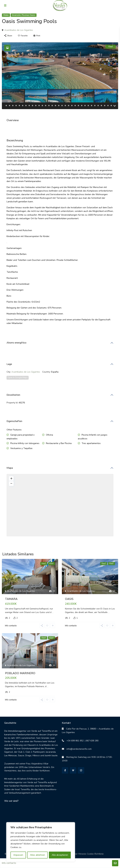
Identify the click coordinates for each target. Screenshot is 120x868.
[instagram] (81, 770)
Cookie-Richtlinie (95, 854)
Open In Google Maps (18, 378)
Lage (9, 364)
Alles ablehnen (37, 855)
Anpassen (18, 855)
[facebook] (65, 770)
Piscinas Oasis (28, 15)
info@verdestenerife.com (78, 749)
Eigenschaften (14, 421)
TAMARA (11, 599)
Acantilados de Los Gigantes (19, 30)
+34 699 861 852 (74, 741)
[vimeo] (73, 770)
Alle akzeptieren (60, 855)
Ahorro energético (16, 343)
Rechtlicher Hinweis (76, 854)
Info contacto (11, 626)
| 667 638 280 (91, 741)
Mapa (10, 468)
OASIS (69, 599)
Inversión (16, 15)
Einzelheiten (13, 395)
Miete (6, 15)
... (53, 612)
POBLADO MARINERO (20, 673)
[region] (41, 842)
